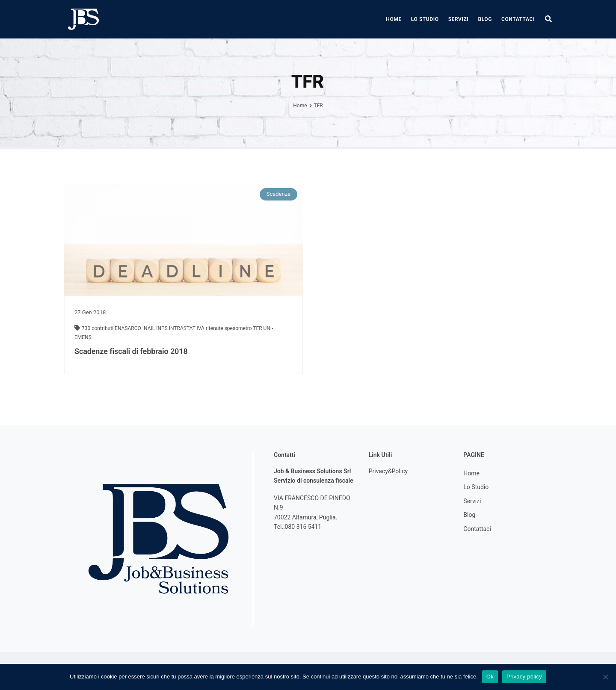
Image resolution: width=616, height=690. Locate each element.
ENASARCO (129, 328)
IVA (201, 328)
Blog (485, 19)
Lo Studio (425, 19)
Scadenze (278, 194)
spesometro (239, 328)
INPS (163, 328)
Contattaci (518, 19)
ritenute (215, 328)
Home (394, 19)
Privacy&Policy (388, 471)
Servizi (459, 19)
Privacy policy (524, 677)
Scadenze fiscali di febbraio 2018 (131, 351)
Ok (490, 677)
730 (87, 328)
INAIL (149, 328)
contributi (103, 328)
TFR (258, 328)
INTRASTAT (183, 328)
